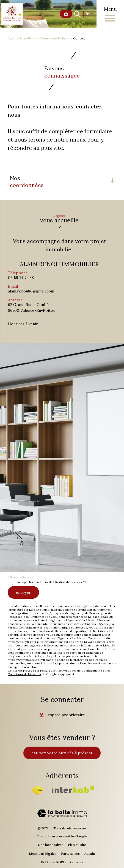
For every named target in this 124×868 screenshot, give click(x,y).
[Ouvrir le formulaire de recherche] (77, 14)
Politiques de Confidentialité (82, 671)
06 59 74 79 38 (21, 278)
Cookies (77, 862)
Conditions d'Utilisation (24, 674)
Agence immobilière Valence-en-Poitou (38, 38)
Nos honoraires (51, 845)
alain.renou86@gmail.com (31, 291)
